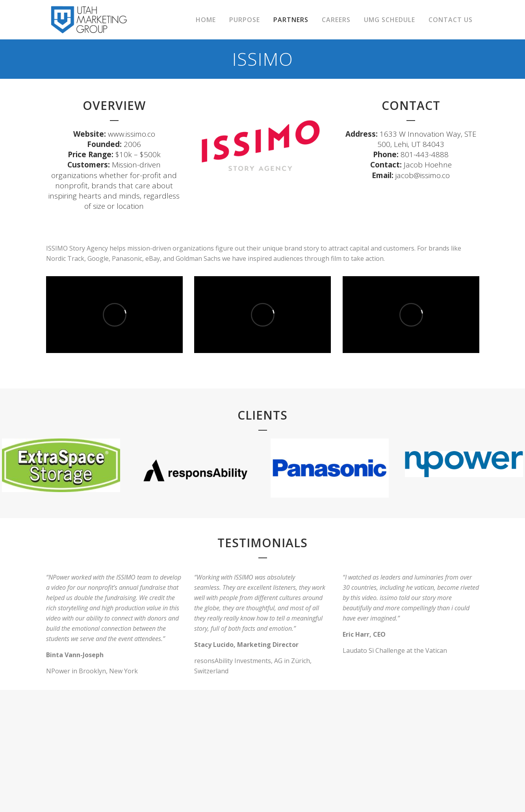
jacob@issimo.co (423, 175)
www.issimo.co (132, 134)
